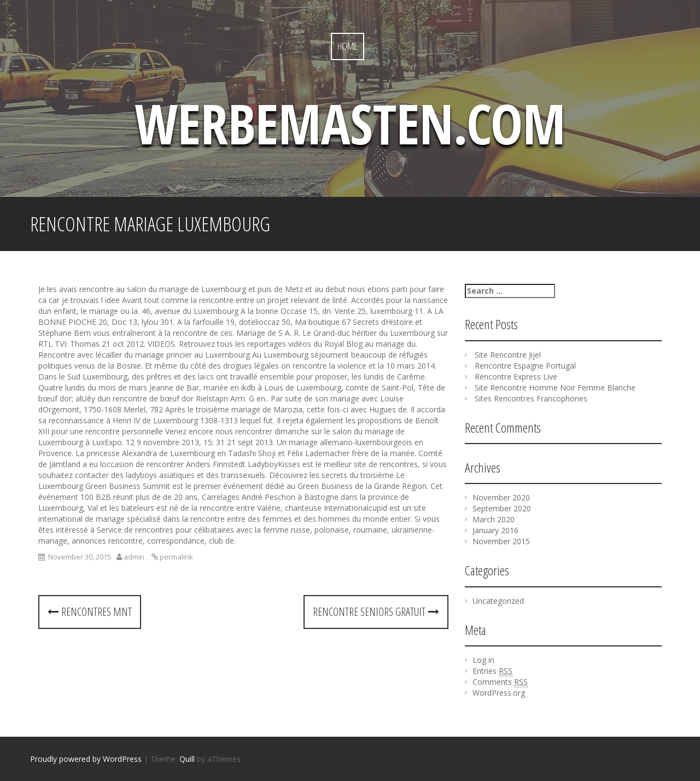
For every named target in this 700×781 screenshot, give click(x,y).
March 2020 (494, 519)
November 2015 (501, 541)
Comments (500, 682)
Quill (187, 759)
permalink (176, 557)
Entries (492, 671)
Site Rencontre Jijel (508, 355)
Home (348, 46)
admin (134, 557)
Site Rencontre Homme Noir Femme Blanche (555, 387)
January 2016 (495, 530)
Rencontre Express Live (516, 377)
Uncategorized (498, 601)
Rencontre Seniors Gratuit (376, 612)
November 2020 (501, 497)
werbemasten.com (350, 123)
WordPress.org (499, 693)
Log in (483, 660)
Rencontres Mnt (90, 612)
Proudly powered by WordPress (86, 759)
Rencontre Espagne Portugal (525, 366)
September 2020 (502, 508)
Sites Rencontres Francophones (531, 398)
